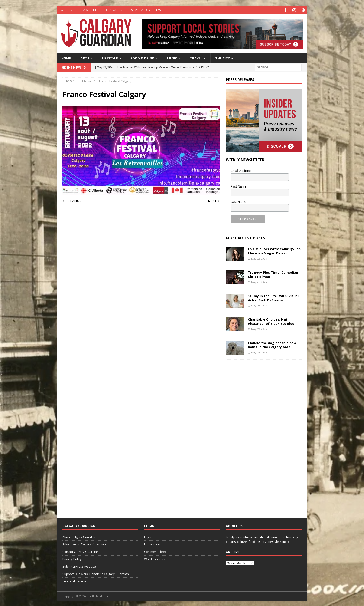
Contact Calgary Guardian (81, 551)
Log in (148, 537)
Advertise (90, 10)
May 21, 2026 (259, 282)
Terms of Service (74, 581)
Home (66, 58)
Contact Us (114, 10)
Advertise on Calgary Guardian (84, 544)
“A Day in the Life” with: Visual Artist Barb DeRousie (273, 298)
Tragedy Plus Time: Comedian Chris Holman (273, 274)
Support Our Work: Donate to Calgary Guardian (96, 573)
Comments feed (155, 551)
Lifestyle (110, 58)
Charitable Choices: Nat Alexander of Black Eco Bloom (273, 321)
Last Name (238, 201)
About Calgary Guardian (79, 537)
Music (172, 58)
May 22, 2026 (259, 258)
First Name (238, 186)
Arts (85, 58)
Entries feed (153, 544)
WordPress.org (155, 559)
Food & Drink (142, 58)
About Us (68, 10)
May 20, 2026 (259, 305)
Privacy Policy (72, 559)
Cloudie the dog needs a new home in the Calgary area (272, 344)
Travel (196, 58)
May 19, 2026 (259, 328)
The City (223, 58)
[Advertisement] (261, 435)
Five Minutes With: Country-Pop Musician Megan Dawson (274, 251)
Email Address (241, 170)
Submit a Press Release (147, 10)
